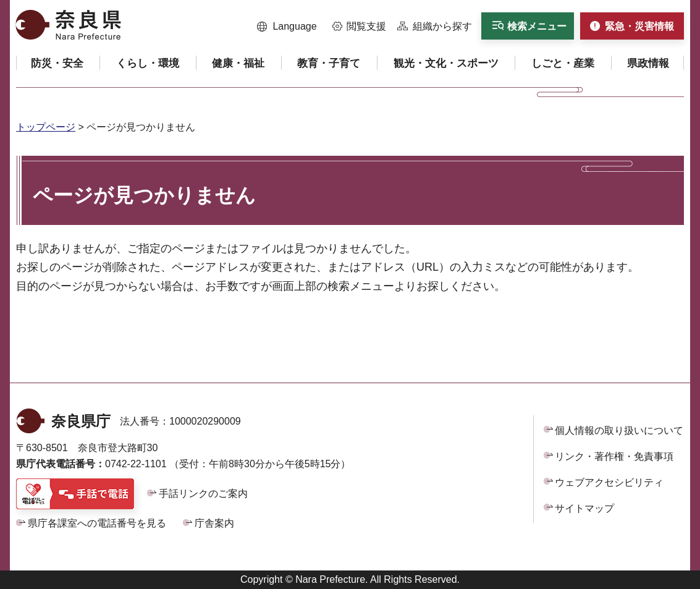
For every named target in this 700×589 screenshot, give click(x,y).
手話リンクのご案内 (203, 494)
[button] (287, 27)
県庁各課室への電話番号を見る (97, 523)
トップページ (46, 127)
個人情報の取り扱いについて (619, 430)
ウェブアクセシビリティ (609, 482)
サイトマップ (584, 508)
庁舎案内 (214, 523)
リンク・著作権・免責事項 (614, 456)
